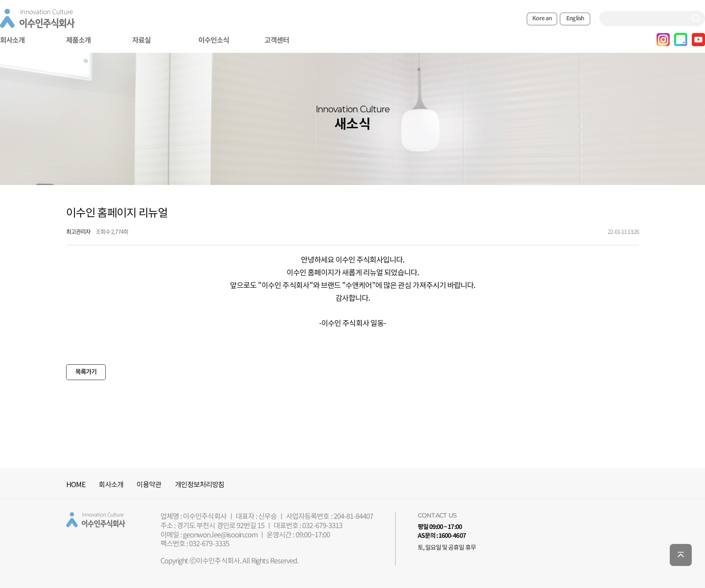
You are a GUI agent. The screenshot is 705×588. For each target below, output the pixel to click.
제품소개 (78, 41)
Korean (542, 18)
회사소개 (111, 485)
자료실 (141, 41)
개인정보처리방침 (200, 485)
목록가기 (86, 372)
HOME (76, 485)
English (575, 18)
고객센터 (277, 41)
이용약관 (149, 485)
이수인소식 (214, 41)
